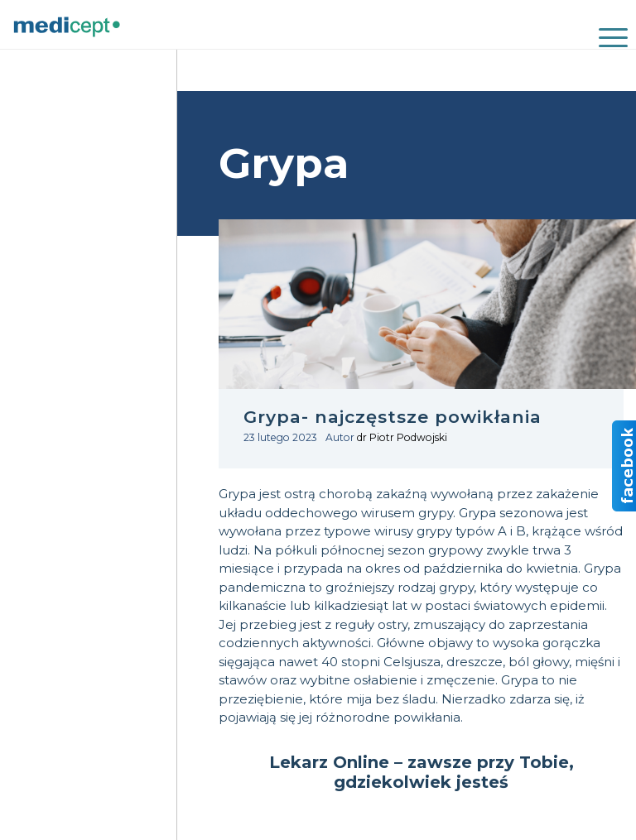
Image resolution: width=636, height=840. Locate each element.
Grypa (237, 494)
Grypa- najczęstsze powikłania (393, 417)
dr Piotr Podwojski (402, 437)
